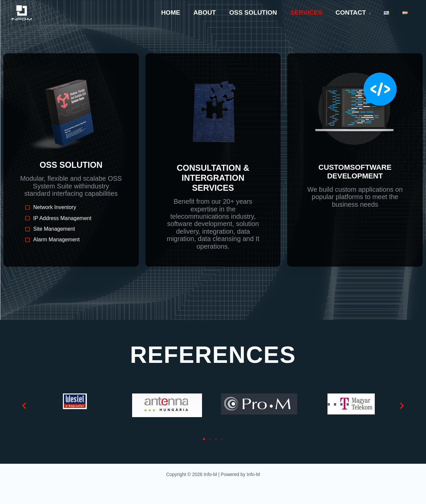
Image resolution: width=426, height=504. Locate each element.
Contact (352, 12)
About (208, 12)
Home (175, 12)
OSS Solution (256, 12)
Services (309, 12)
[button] (24, 405)
